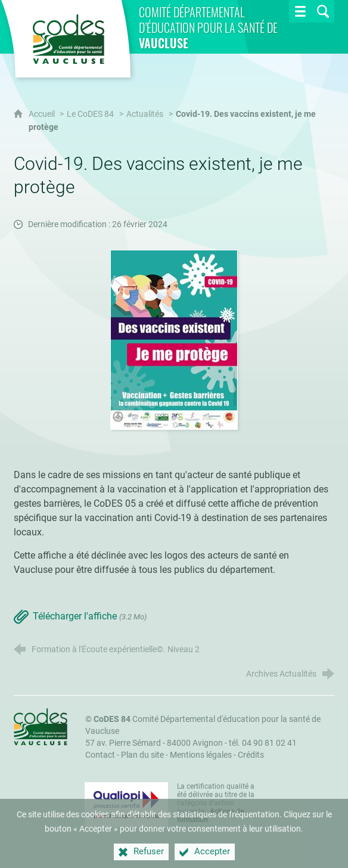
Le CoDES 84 (90, 114)
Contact (100, 755)
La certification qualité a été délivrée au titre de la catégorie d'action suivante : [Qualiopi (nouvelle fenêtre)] (216, 803)
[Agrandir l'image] (174, 340)
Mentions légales (201, 755)
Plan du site (142, 755)
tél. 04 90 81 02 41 (263, 743)
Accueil (43, 114)
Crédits (251, 755)
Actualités (145, 114)
